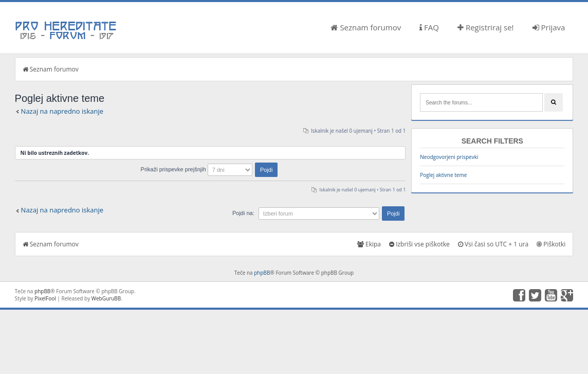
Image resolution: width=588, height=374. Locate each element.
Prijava (549, 27)
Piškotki (551, 244)
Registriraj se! (486, 27)
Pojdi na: (243, 213)
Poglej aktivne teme (443, 175)
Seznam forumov (366, 27)
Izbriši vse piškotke (419, 244)
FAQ (429, 27)
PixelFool (45, 298)
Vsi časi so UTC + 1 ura (493, 244)
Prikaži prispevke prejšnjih (209, 169)
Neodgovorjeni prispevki (449, 157)
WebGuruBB (106, 298)
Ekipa (369, 244)
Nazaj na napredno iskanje (62, 111)
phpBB (262, 273)
